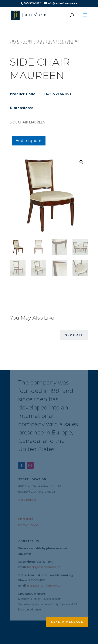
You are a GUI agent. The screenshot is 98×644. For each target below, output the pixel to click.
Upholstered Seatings (44, 41)
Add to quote (29, 140)
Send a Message (67, 622)
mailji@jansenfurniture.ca (44, 585)
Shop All (74, 335)
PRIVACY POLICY (28, 525)
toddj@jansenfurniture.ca (44, 567)
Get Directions (27, 500)
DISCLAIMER (26, 519)
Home (15, 41)
